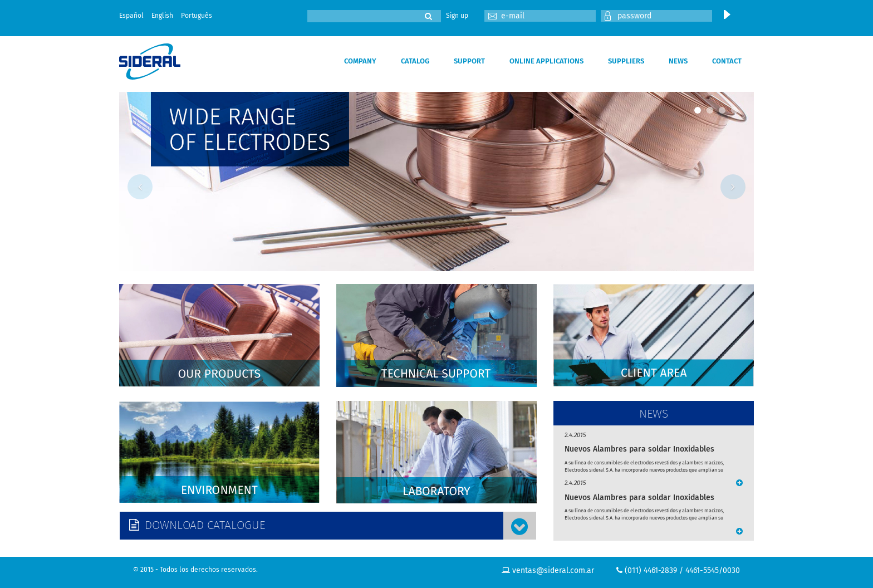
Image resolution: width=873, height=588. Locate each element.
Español (131, 16)
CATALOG (415, 61)
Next (733, 187)
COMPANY (360, 61)
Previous (140, 187)
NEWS (678, 61)
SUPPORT (469, 61)
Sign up (457, 16)
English (162, 16)
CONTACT (727, 61)
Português (197, 16)
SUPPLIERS (626, 61)
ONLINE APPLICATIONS (546, 61)
